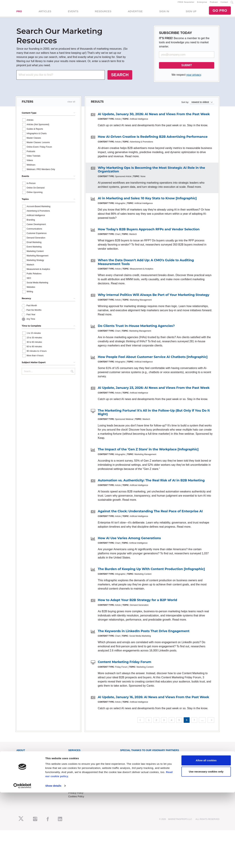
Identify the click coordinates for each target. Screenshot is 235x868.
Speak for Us (23, 792)
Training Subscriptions (80, 758)
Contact (224, 4)
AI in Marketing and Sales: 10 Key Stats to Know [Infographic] (147, 201)
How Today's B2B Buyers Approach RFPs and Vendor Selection (149, 232)
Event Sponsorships (27, 785)
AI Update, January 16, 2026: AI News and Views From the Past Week (153, 700)
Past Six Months (34, 313)
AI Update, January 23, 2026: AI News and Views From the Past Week (154, 391)
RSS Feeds (23, 761)
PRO (19, 13)
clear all (71, 105)
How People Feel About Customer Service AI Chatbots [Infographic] (153, 360)
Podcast (214, 4)
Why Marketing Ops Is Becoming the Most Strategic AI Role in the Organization (151, 173)
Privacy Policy (76, 796)
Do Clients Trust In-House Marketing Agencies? (136, 329)
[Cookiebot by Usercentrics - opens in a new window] (22, 861)
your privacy (194, 78)
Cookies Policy (76, 799)
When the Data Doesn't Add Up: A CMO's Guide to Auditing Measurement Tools (146, 265)
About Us (21, 758)
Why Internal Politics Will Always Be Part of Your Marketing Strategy (154, 298)
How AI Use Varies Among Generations (129, 541)
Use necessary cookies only (206, 847)
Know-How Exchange (80, 785)
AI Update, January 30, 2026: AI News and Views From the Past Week (154, 117)
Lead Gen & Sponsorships (30, 781)
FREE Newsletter (186, 4)
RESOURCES (103, 13)
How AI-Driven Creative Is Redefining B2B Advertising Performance (153, 140)
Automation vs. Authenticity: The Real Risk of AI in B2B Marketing (151, 483)
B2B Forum (74, 765)
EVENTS (73, 13)
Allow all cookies (206, 836)
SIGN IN (164, 13)
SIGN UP (191, 13)
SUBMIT (187, 68)
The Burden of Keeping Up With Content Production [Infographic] (151, 572)
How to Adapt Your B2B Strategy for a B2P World (137, 603)
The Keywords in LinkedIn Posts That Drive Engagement (144, 634)
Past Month (32, 309)
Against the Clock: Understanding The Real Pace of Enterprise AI (150, 514)
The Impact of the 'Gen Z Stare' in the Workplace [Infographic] (148, 452)
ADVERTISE (135, 13)
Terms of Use (75, 792)
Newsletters (23, 765)
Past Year (31, 318)
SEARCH (120, 78)
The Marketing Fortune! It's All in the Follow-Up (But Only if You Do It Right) (154, 415)
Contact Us (74, 781)
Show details (53, 861)
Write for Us (23, 789)
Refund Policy (76, 789)
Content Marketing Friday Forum (124, 665)
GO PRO (220, 12)
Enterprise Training (78, 761)
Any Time (31, 322)
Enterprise (202, 4)
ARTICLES (45, 13)
